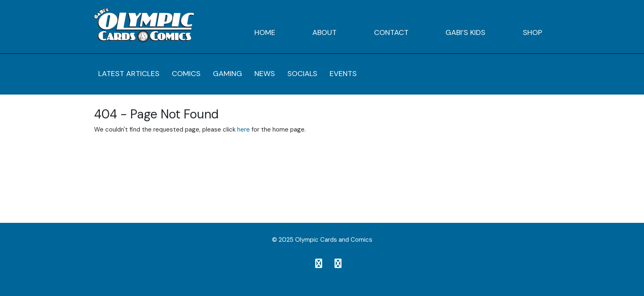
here (244, 129)
